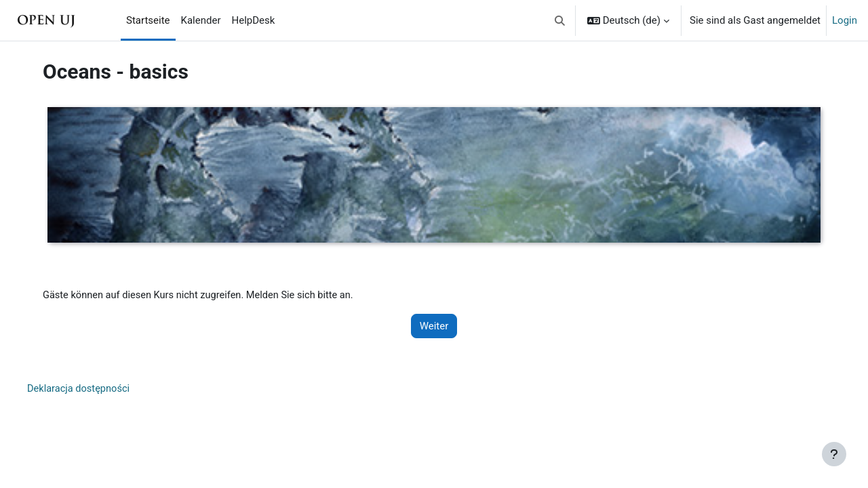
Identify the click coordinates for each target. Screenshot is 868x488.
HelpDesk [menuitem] (254, 20)
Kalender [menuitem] (201, 20)
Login (845, 20)
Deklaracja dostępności (85, 390)
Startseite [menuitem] (148, 20)
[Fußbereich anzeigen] (834, 454)
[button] (560, 20)
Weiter (434, 327)
